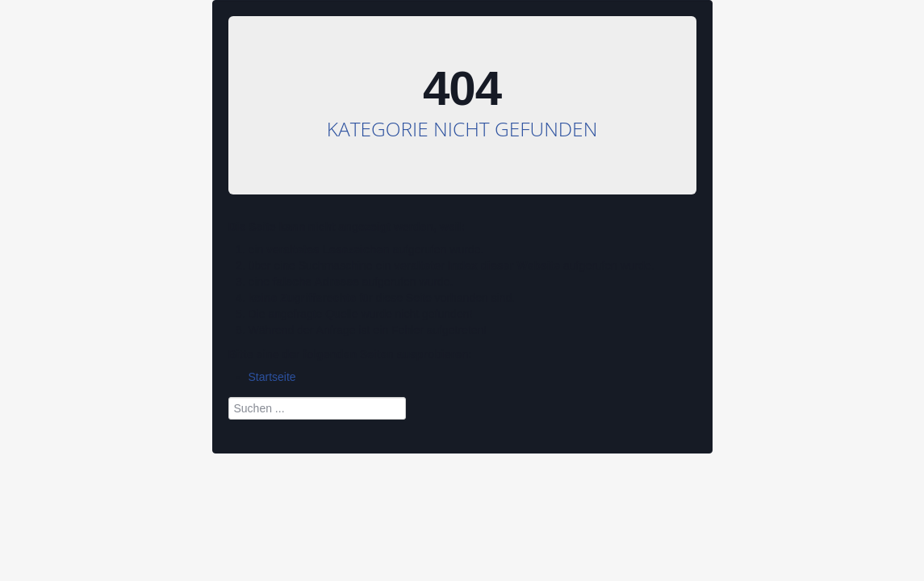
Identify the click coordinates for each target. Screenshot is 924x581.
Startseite (272, 377)
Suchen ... (229, 393)
